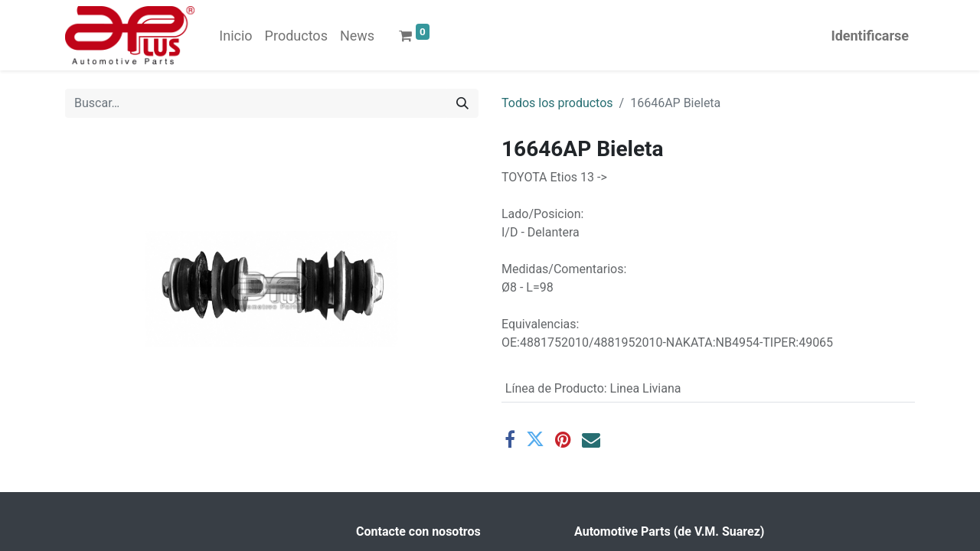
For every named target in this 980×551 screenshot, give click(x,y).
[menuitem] (235, 36)
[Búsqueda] (462, 103)
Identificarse (870, 36)
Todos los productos (557, 103)
